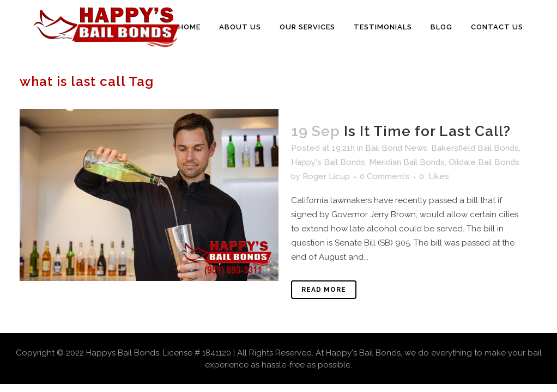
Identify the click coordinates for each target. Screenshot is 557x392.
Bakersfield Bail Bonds (475, 148)
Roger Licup (326, 176)
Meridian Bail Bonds (407, 162)
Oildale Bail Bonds (484, 162)
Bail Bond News (396, 148)
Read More (324, 290)
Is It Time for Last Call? (427, 131)
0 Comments (385, 176)
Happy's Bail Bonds (328, 162)
